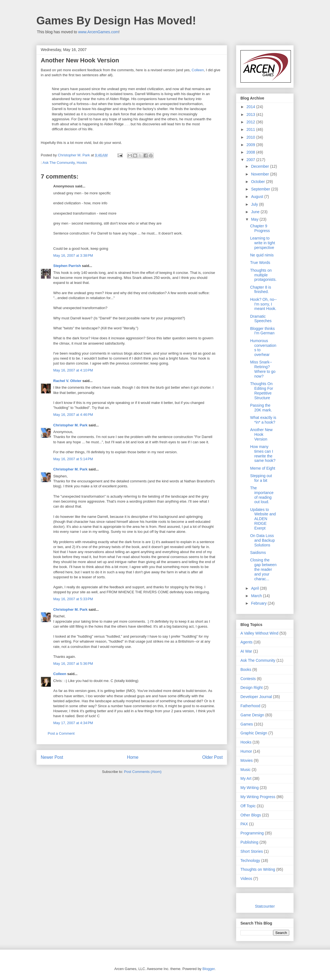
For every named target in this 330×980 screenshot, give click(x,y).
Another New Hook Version (261, 434)
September (261, 189)
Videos (246, 879)
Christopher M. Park (70, 425)
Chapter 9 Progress (260, 228)
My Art (246, 778)
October (258, 182)
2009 (251, 145)
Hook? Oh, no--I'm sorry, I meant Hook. (263, 304)
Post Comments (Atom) (143, 772)
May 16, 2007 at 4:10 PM (73, 370)
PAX (244, 824)
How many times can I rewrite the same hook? (263, 454)
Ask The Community (59, 163)
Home (133, 757)
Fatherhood (250, 706)
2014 (251, 107)
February (259, 603)
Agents (247, 642)
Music (246, 770)
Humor (246, 751)
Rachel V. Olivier (67, 381)
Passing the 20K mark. (261, 408)
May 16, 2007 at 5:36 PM (73, 664)
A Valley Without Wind (259, 633)
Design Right (252, 688)
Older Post (212, 757)
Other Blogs (251, 815)
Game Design (252, 715)
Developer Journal (256, 697)
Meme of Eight (263, 468)
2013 (251, 114)
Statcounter (265, 906)
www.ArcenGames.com (98, 32)
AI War (246, 651)
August (257, 197)
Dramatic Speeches (261, 319)
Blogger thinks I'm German (262, 331)
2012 (251, 122)
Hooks (82, 163)
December (260, 166)
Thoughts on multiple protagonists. (263, 275)
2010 (251, 137)
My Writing (250, 788)
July (255, 204)
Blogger (209, 969)
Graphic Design (254, 733)
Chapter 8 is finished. (261, 290)
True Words (260, 263)
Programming (252, 833)
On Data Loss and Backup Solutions (262, 540)
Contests (248, 679)
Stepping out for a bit (261, 478)
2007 (251, 160)
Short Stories (252, 851)
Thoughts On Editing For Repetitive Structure (262, 391)
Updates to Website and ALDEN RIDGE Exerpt (263, 519)
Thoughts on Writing (258, 869)
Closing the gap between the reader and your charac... (263, 569)
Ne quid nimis (262, 255)
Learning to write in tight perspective (263, 243)
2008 (251, 152)
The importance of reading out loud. (262, 495)
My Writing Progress (258, 797)
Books (246, 670)
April (255, 588)
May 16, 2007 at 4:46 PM (73, 415)
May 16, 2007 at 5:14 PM (73, 459)
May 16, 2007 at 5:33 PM (73, 599)
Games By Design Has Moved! (116, 21)
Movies (247, 760)
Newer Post (52, 757)
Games (247, 724)
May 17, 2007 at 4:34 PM (73, 723)
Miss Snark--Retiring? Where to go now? (263, 369)
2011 (251, 129)
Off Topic (248, 806)
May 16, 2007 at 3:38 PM (73, 255)
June (256, 212)
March (257, 596)
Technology (250, 861)
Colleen (198, 70)
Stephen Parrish (67, 266)
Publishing (249, 842)
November (260, 174)
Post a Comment (61, 733)
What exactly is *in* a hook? (263, 420)
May (255, 219)
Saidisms (258, 553)
